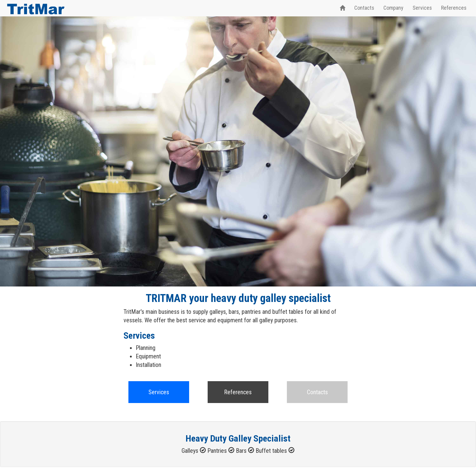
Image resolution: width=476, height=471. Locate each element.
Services (422, 8)
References (454, 8)
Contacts (364, 8)
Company (393, 8)
